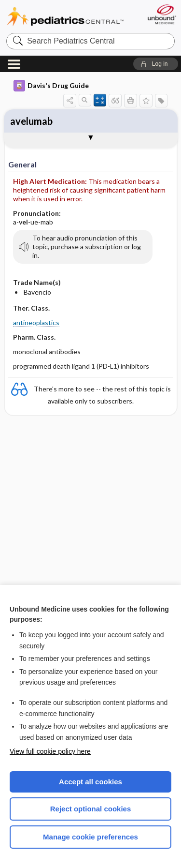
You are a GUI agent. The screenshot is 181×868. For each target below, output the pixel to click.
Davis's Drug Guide (51, 86)
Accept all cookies (90, 782)
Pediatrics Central (65, 17)
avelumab (31, 121)
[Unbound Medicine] (161, 14)
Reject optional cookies (91, 809)
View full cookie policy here (50, 751)
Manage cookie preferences (90, 837)
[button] (156, 64)
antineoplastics (36, 322)
